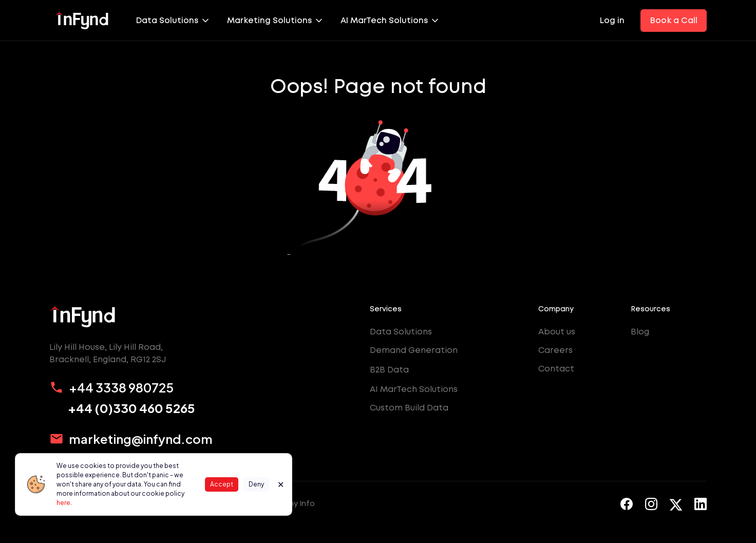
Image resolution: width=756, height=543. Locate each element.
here (63, 503)
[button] (173, 21)
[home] (82, 21)
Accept (222, 484)
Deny (256, 484)
